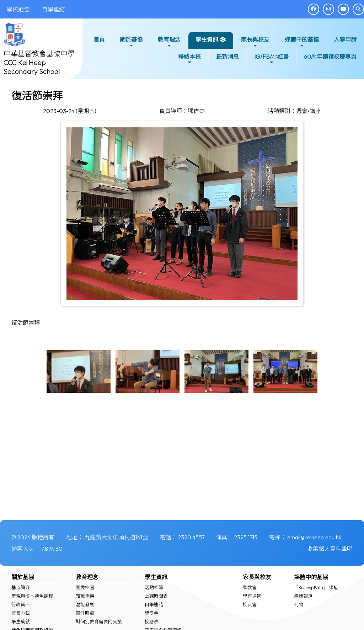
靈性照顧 (85, 613)
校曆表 (152, 621)
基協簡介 (21, 587)
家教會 (250, 587)
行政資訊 (21, 604)
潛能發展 (85, 604)
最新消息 (227, 57)
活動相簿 (154, 587)
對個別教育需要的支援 (99, 621)
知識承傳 (85, 596)
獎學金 (152, 613)
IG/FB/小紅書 (272, 59)
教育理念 (169, 42)
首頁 (99, 39)
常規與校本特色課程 (32, 596)
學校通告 (252, 596)
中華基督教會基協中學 (39, 54)
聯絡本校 (189, 59)
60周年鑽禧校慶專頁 (330, 57)
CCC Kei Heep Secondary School (32, 67)
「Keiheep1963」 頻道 (316, 587)
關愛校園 (85, 587)
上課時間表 (156, 596)
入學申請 (345, 39)
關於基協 (131, 42)
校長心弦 (21, 613)
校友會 (250, 604)
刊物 (299, 604)
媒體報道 (303, 596)
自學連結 (154, 604)
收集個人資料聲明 (330, 549)
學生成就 (21, 621)
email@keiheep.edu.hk (314, 537)
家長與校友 (255, 42)
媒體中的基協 (302, 42)
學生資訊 (207, 42)
